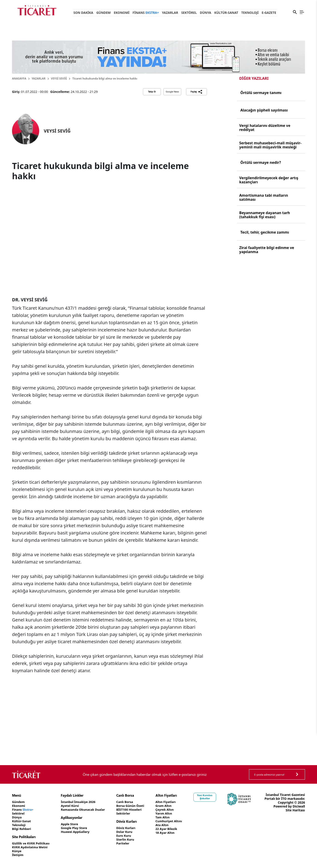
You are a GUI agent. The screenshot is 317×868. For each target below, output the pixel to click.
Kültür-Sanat (226, 13)
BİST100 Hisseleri (135, 810)
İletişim (18, 855)
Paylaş (196, 92)
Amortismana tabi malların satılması (264, 197)
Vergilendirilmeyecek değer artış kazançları (269, 180)
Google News (172, 92)
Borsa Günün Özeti (136, 806)
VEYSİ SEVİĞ (59, 79)
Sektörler (128, 814)
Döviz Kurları (131, 828)
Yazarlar (170, 13)
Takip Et (152, 92)
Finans (146, 13)
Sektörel (189, 13)
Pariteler (128, 843)
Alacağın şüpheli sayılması (264, 110)
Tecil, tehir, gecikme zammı (265, 232)
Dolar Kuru (130, 832)
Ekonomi (122, 13)
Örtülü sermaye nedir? (261, 162)
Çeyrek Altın (172, 810)
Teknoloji (250, 13)
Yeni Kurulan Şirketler (213, 797)
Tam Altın (169, 817)
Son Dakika (83, 13)
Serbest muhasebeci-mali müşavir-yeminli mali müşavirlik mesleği (270, 145)
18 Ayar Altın (172, 833)
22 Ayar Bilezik (173, 829)
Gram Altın (170, 806)
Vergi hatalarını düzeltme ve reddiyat (265, 128)
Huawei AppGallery (78, 832)
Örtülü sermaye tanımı (261, 93)
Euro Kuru (129, 836)
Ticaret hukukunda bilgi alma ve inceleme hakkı (105, 79)
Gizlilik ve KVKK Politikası (32, 843)
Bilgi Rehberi (22, 829)
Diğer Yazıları (254, 78)
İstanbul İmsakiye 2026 (81, 802)
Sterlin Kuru (130, 840)
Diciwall (299, 814)
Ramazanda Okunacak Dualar (86, 810)
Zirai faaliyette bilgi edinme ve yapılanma (267, 250)
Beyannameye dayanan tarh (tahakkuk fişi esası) (265, 215)
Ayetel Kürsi (73, 806)
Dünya (205, 13)
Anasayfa (19, 79)
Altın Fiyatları (173, 802)
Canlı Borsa (130, 802)
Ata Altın (169, 825)
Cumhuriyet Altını (176, 821)
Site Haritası (295, 818)
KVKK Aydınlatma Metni (31, 847)
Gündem (104, 13)
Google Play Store (77, 828)
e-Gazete (269, 13)
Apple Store (72, 824)
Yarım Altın (171, 814)
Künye (17, 851)
